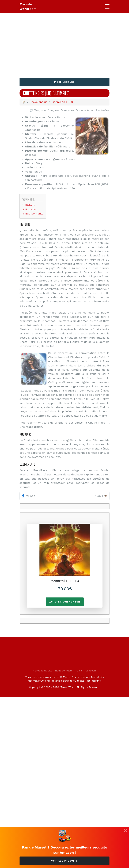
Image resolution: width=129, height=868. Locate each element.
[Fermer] (126, 830)
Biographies (59, 102)
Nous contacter (64, 671)
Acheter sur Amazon (65, 602)
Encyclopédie (39, 102)
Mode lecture (64, 82)
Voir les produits (64, 861)
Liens (79, 671)
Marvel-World (28, 6)
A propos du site (42, 671)
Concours (91, 671)
